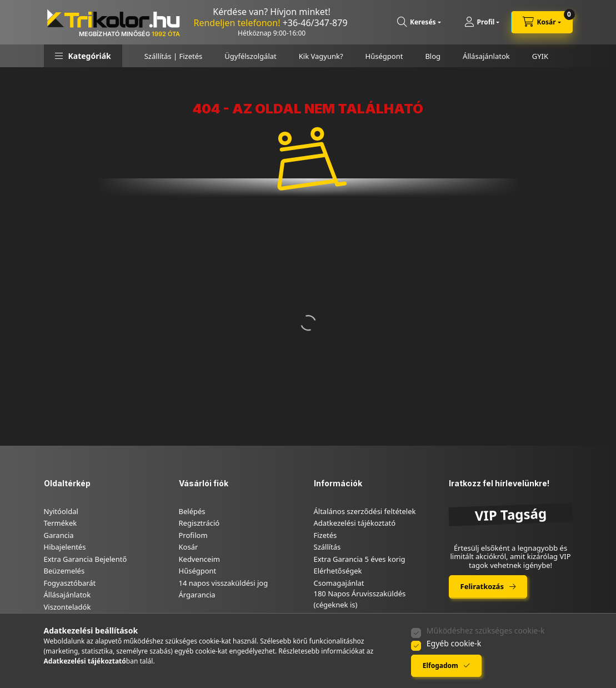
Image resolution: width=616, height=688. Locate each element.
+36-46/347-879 (315, 23)
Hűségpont (384, 56)
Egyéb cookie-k (454, 643)
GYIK (540, 56)
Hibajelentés (65, 547)
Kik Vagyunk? (321, 56)
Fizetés (325, 535)
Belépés (192, 511)
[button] (83, 56)
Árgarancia (197, 595)
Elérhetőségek (338, 571)
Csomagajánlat (339, 583)
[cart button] (542, 22)
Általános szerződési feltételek (365, 511)
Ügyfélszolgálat (250, 56)
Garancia (59, 535)
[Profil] (482, 22)
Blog (433, 56)
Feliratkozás (482, 586)
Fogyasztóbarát (70, 583)
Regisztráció (199, 523)
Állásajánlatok (486, 56)
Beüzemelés (64, 571)
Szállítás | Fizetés (174, 56)
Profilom (193, 535)
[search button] (419, 22)
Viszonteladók (67, 607)
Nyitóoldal (61, 511)
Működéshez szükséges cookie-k (486, 630)
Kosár (189, 547)
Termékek (61, 523)
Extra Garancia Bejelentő (86, 559)
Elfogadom (440, 665)
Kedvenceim (199, 559)
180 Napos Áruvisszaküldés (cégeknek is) (360, 599)
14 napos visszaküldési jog (224, 583)
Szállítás (327, 547)
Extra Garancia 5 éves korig (360, 559)
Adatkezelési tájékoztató (355, 523)
